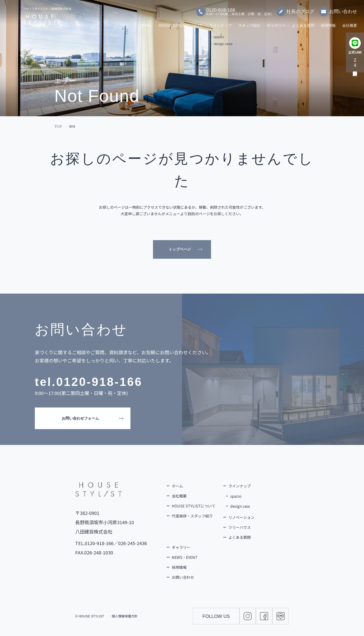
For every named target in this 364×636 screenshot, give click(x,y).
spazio (236, 496)
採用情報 (328, 23)
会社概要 (350, 23)
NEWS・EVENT (185, 557)
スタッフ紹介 (249, 23)
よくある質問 (303, 23)
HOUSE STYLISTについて (181, 23)
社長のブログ (295, 9)
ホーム (147, 23)
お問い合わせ (338, 9)
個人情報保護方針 (125, 616)
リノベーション (241, 517)
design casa (240, 506)
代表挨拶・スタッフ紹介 (192, 516)
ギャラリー (276, 23)
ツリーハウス (240, 527)
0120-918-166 (99, 382)
